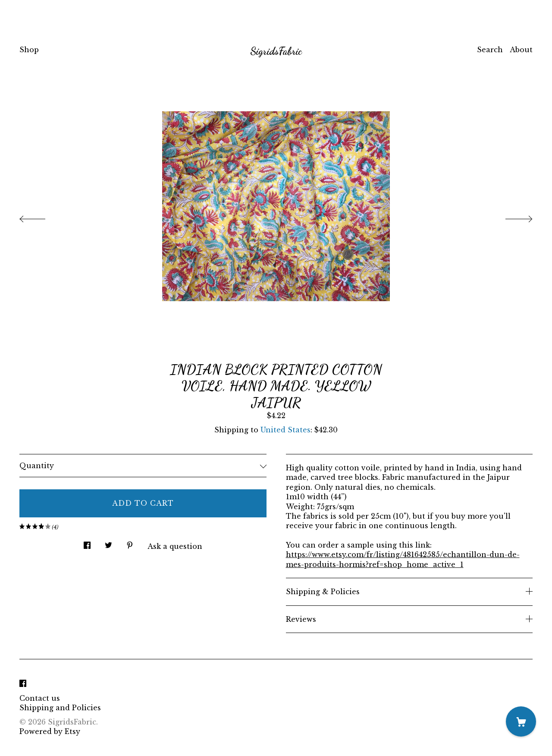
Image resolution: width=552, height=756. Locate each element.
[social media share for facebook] (87, 543)
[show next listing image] (511, 217)
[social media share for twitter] (108, 543)
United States (285, 430)
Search (490, 50)
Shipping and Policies (60, 708)
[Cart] (521, 721)
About (521, 50)
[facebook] (23, 684)
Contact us (40, 698)
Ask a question (175, 546)
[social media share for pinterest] (130, 543)
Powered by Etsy (50, 731)
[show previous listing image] (41, 217)
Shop (29, 50)
